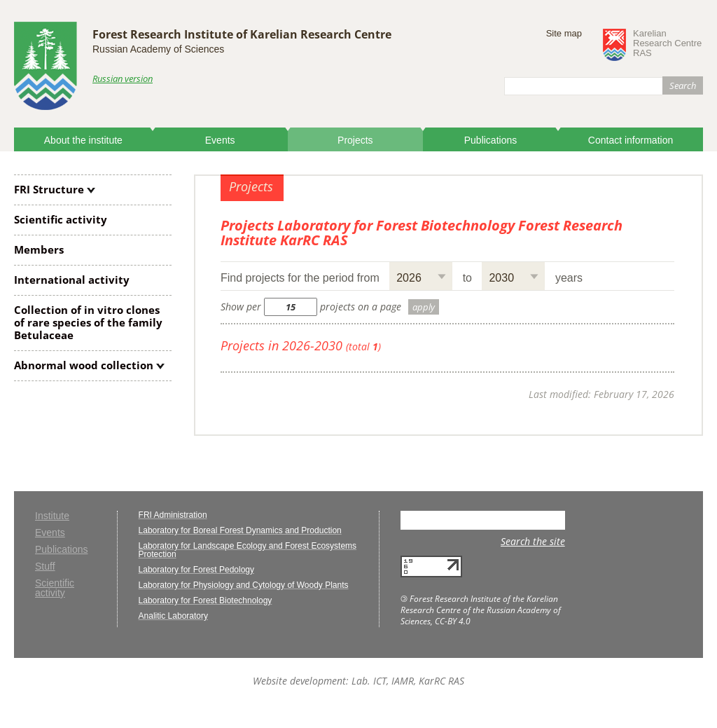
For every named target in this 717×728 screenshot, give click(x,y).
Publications (491, 140)
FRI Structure (49, 189)
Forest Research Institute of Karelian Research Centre (242, 34)
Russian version (123, 78)
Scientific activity (61, 219)
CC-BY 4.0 (453, 621)
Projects (355, 140)
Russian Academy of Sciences (158, 49)
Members (39, 249)
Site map (564, 33)
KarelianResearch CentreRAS (667, 43)
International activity (72, 280)
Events (220, 140)
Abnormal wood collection (84, 365)
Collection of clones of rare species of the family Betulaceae (88, 322)
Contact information (631, 140)
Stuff (45, 566)
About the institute (83, 140)
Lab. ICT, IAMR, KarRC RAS (408, 681)
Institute (52, 516)
